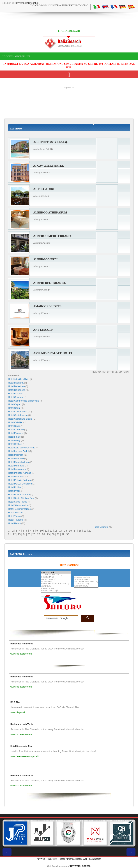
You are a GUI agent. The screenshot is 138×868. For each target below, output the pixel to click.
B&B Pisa (15, 702)
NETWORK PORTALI (81, 866)
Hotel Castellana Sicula (20, 419)
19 (85, 531)
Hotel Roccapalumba (19, 494)
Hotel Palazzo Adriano (20, 473)
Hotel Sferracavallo (18, 505)
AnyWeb (41, 859)
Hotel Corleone (16, 430)
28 (43, 534)
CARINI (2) (56, 586)
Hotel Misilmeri (16, 455)
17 (75, 531)
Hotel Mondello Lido (18, 462)
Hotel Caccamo (16, 397)
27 (39, 534)
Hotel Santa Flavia (18, 502)
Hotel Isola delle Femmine (22, 448)
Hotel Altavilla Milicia (19, 379)
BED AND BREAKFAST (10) (86, 582)
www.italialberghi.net (16, 56)
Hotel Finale (14, 437)
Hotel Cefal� (15, 422)
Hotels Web (82, 859)
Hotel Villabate (101, 527)
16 (70, 531)
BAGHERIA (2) (56, 577)
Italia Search (95, 859)
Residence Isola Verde (22, 644)
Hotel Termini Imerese (19, 509)
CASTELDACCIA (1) (56, 591)
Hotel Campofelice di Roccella (24, 401)
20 (90, 531)
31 (58, 534)
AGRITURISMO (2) (86, 579)
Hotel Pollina (15, 487)
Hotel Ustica (14, 523)
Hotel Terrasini (16, 513)
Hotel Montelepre (17, 469)
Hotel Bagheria (16, 383)
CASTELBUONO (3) (56, 589)
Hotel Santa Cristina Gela (21, 498)
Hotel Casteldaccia (18, 415)
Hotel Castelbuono (18, 412)
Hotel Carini (14, 408)
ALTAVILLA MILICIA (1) (56, 575)
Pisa (49, 859)
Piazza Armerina (67, 859)
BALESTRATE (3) (56, 579)
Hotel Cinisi (14, 426)
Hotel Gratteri (15, 444)
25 (29, 534)
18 (80, 531)
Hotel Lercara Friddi (18, 451)
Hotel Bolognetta (17, 390)
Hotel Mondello (16, 458)
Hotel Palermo (15, 476)
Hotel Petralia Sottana (19, 480)
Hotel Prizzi (14, 491)
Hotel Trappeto (16, 520)
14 (61, 531)
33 (68, 534)
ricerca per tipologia (86, 577)
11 (46, 531)
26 (34, 534)
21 (10, 534)
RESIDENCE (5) (86, 586)
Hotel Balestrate (16, 386)
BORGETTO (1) (56, 582)
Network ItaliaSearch (27, 3)
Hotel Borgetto (16, 394)
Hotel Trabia (14, 516)
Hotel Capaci (15, 404)
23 (19, 534)
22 (14, 534)
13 (56, 531)
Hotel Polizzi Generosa (20, 484)
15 (66, 531)
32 (63, 534)
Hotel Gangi (14, 440)
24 (24, 534)
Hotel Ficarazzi (16, 433)
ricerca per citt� (56, 572)
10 (41, 531)
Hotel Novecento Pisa (21, 746)
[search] (60, 618)
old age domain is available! (59, 5)
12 (51, 531)
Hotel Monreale (16, 466)
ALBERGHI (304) (86, 584)
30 (53, 534)
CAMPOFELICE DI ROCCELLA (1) (56, 584)
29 (48, 534)
